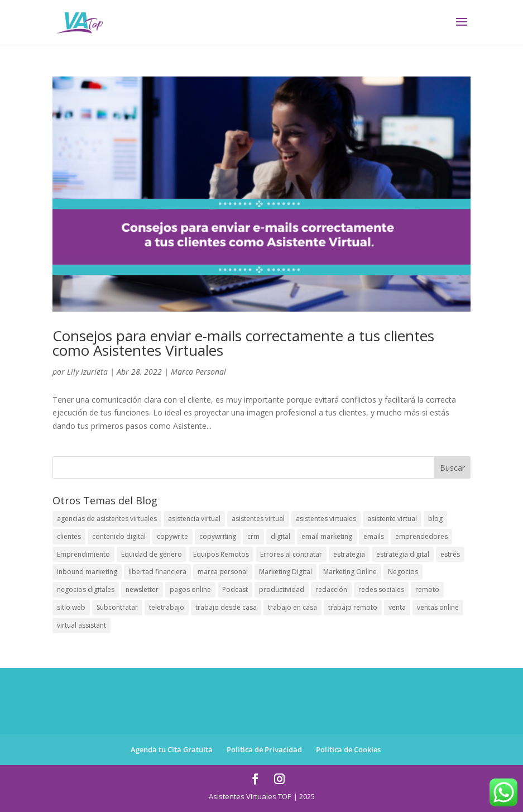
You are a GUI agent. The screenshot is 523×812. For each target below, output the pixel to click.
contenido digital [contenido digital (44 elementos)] (119, 536)
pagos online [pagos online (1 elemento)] (190, 589)
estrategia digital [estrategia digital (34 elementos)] (403, 554)
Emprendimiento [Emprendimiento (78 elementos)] (83, 554)
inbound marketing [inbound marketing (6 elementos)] (87, 572)
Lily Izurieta (87, 372)
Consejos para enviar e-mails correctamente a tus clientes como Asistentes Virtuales (243, 343)
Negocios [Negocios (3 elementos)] (403, 572)
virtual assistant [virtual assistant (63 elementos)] (81, 625)
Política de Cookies (348, 749)
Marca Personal (198, 372)
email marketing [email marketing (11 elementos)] (327, 536)
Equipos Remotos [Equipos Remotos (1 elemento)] (221, 554)
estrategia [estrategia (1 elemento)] (349, 554)
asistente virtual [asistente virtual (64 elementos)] (392, 519)
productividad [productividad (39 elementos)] (282, 589)
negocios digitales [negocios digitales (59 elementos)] (86, 589)
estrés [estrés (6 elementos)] (450, 554)
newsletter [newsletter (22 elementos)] (142, 589)
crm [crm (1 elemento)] (253, 536)
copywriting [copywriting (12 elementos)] (218, 536)
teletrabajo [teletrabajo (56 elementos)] (167, 607)
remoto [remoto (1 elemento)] (427, 589)
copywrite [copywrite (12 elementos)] (172, 536)
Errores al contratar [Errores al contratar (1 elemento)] (291, 554)
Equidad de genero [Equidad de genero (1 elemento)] (152, 554)
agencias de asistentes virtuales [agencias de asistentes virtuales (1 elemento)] (107, 519)
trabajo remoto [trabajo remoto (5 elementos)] (353, 607)
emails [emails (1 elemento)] (374, 536)
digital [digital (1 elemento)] (280, 536)
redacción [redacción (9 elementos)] (331, 589)
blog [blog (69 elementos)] (435, 519)
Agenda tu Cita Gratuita (172, 749)
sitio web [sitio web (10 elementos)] (71, 607)
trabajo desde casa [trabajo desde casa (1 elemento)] (226, 607)
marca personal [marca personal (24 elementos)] (223, 572)
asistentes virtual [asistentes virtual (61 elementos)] (258, 519)
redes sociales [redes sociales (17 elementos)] (381, 589)
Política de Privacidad (264, 749)
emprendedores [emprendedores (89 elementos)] (421, 536)
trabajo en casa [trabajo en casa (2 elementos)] (292, 607)
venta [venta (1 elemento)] (397, 607)
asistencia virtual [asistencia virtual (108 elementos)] (194, 519)
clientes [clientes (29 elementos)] (69, 536)
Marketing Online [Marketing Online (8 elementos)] (350, 572)
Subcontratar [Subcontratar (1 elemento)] (117, 607)
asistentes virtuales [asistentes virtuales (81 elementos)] (326, 519)
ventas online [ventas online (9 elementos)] (438, 607)
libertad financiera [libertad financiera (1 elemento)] (157, 572)
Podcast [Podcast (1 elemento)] (235, 589)
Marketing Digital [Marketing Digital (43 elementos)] (286, 572)
